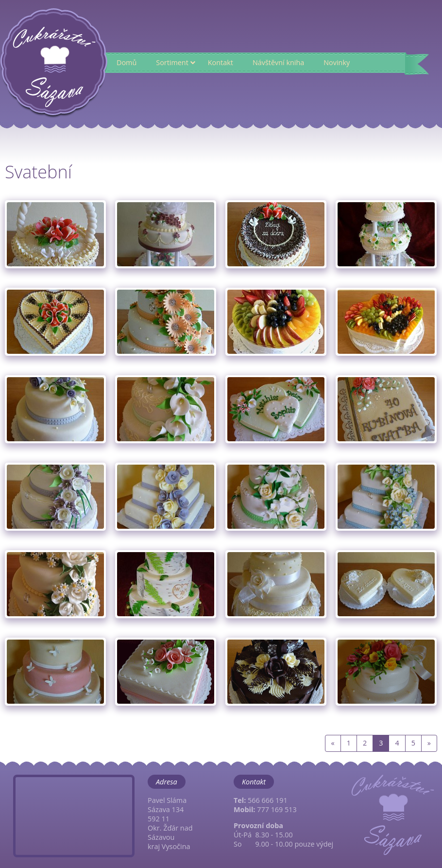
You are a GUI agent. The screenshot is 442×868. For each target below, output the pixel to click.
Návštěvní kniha (278, 62)
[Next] (429, 743)
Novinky (337, 62)
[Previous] (333, 743)
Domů (127, 62)
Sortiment (172, 62)
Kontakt (221, 62)
